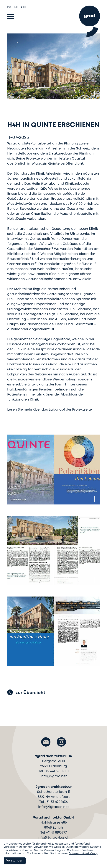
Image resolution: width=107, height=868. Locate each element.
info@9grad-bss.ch (53, 838)
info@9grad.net (54, 776)
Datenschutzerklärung (83, 853)
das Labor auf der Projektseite (67, 410)
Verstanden (15, 861)
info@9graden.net (53, 807)
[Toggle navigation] (11, 17)
